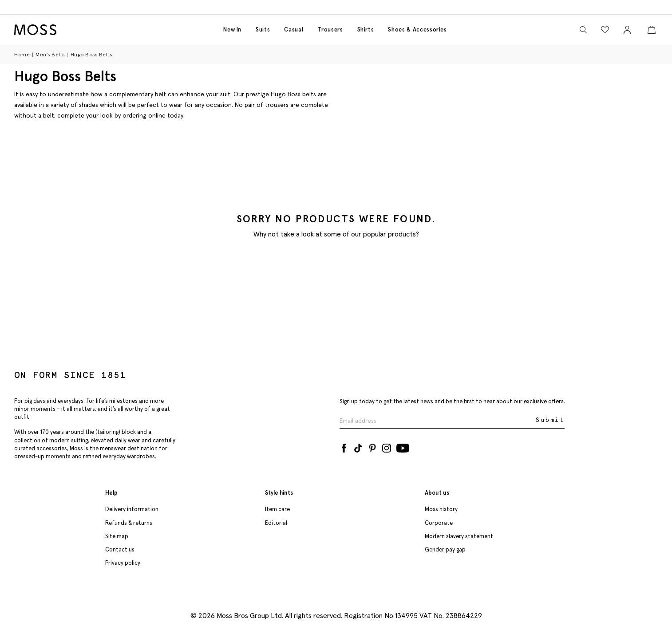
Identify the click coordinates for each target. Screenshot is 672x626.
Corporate (439, 523)
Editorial (276, 523)
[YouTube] (403, 446)
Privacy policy (123, 563)
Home (22, 54)
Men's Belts (50, 54)
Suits (263, 30)
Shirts (366, 30)
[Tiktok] (358, 446)
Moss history (441, 509)
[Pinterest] (372, 446)
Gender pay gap (445, 549)
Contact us (120, 549)
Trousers (330, 30)
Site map (117, 536)
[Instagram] (387, 446)
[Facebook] (344, 446)
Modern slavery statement (459, 536)
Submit (550, 420)
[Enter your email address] (437, 420)
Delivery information (132, 509)
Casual (294, 30)
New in (232, 30)
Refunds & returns (129, 523)
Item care (277, 509)
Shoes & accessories (417, 30)
